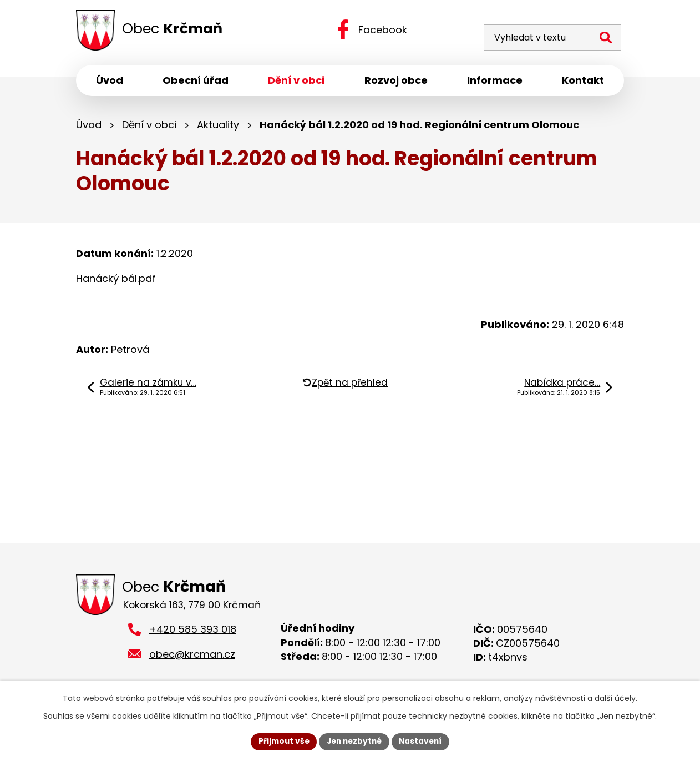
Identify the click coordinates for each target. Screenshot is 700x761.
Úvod (89, 126)
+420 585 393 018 (193, 632)
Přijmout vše (281, 741)
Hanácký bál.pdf (116, 280)
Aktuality (218, 126)
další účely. (616, 698)
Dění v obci (149, 126)
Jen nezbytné (354, 741)
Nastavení (423, 741)
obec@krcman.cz (192, 657)
